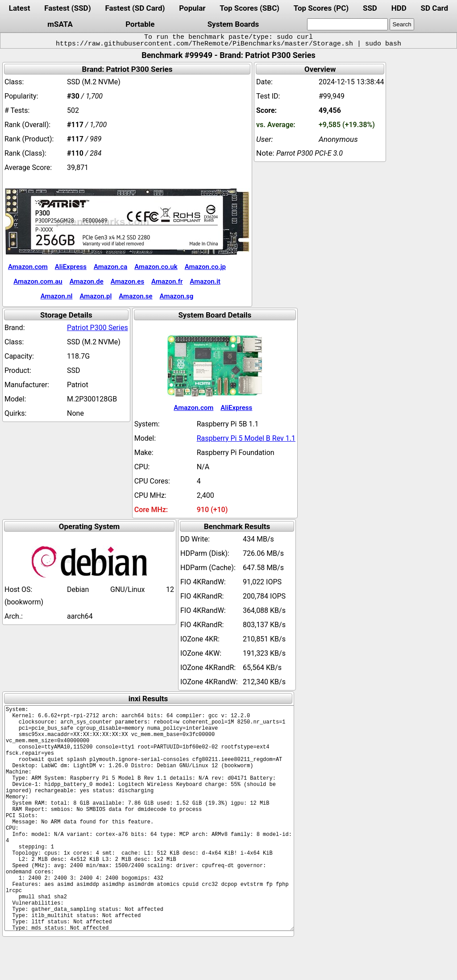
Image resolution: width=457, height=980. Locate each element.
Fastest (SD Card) (135, 8)
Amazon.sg (177, 296)
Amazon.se (135, 296)
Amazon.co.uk (156, 267)
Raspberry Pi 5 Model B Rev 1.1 (246, 438)
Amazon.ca (110, 267)
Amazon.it (205, 281)
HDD (399, 8)
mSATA (60, 24)
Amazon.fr (167, 281)
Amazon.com (28, 267)
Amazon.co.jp (205, 267)
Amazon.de (87, 281)
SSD (370, 8)
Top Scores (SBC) (249, 8)
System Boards (233, 24)
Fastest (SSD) (67, 8)
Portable (140, 24)
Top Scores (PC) (321, 8)
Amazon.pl (96, 296)
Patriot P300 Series (98, 328)
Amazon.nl (57, 296)
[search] (347, 24)
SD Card (435, 8)
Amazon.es (127, 281)
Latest (20, 8)
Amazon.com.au (38, 281)
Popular (192, 8)
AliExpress (71, 267)
